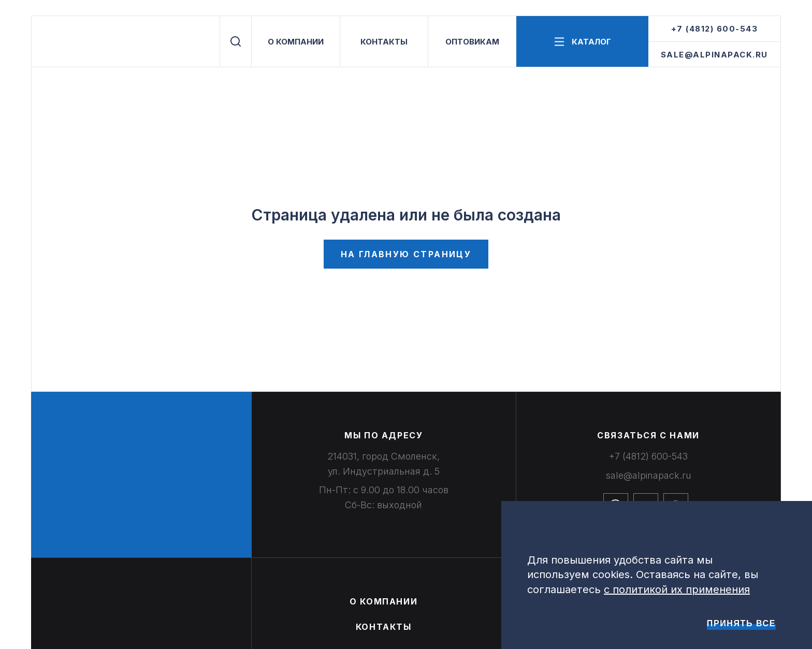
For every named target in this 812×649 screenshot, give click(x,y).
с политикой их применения (677, 589)
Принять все (741, 623)
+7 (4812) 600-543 (715, 29)
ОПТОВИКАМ (472, 42)
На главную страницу (406, 254)
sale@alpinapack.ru (714, 55)
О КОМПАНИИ (296, 42)
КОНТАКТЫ (384, 42)
